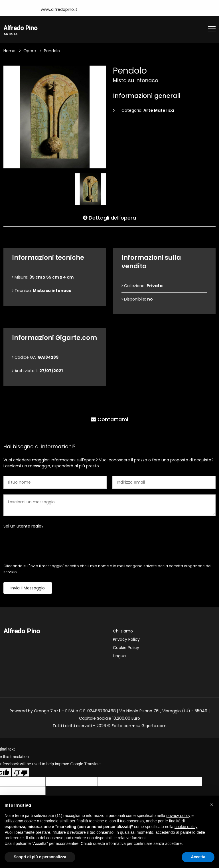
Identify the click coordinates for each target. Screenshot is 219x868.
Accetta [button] (198, 857)
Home (9, 51)
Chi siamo (123, 631)
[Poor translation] (21, 773)
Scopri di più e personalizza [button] (40, 857)
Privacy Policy (126, 640)
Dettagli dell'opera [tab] (109, 217)
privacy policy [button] (178, 816)
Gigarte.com (154, 726)
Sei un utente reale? (24, 526)
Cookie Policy (126, 648)
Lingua (119, 656)
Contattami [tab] (109, 419)
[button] (212, 805)
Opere (30, 51)
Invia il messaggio (28, 588)
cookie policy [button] (186, 827)
